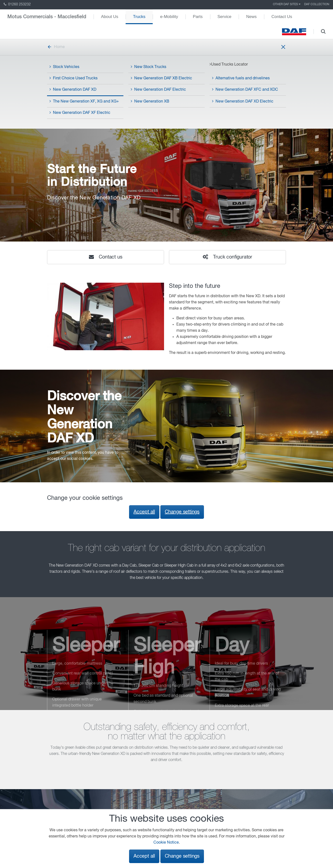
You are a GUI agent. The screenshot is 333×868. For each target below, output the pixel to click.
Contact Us (282, 17)
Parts (198, 17)
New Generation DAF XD (73, 89)
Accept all (144, 512)
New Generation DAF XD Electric (243, 101)
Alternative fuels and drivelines (241, 78)
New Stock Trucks (149, 67)
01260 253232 (17, 4)
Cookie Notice (166, 843)
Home (56, 47)
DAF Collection (317, 4)
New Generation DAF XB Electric (161, 78)
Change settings (182, 512)
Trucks (139, 17)
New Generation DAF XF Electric (80, 113)
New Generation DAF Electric (158, 89)
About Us (110, 17)
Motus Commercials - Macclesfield (47, 17)
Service (225, 17)
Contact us (106, 257)
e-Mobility (169, 17)
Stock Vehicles (64, 67)
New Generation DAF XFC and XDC (245, 89)
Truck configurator (227, 257)
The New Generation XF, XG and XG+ (84, 101)
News (251, 17)
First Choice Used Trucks (74, 78)
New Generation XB (150, 101)
